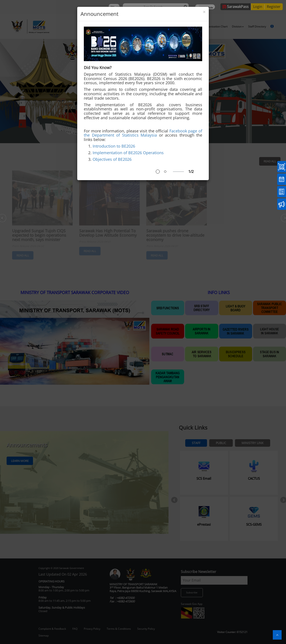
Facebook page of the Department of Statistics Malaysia (143, 133)
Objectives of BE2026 (112, 159)
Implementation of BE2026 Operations (128, 153)
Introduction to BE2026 (114, 146)
